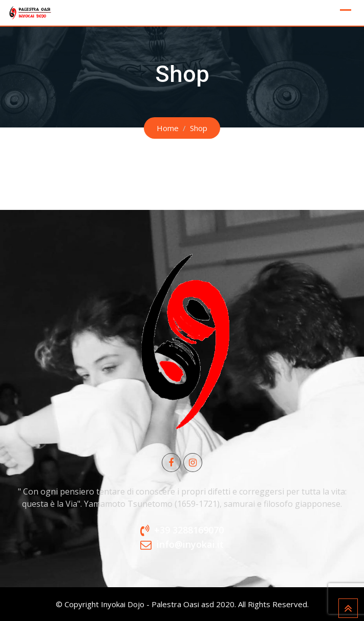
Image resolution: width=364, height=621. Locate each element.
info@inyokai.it (190, 544)
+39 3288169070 (189, 530)
